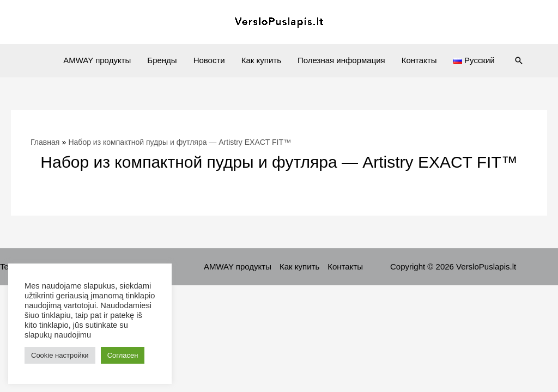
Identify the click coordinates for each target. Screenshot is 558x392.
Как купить (261, 60)
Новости (209, 60)
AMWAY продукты (97, 60)
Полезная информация (341, 60)
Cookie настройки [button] (60, 355)
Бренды (162, 60)
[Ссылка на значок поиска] (519, 60)
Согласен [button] (123, 355)
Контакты (419, 60)
